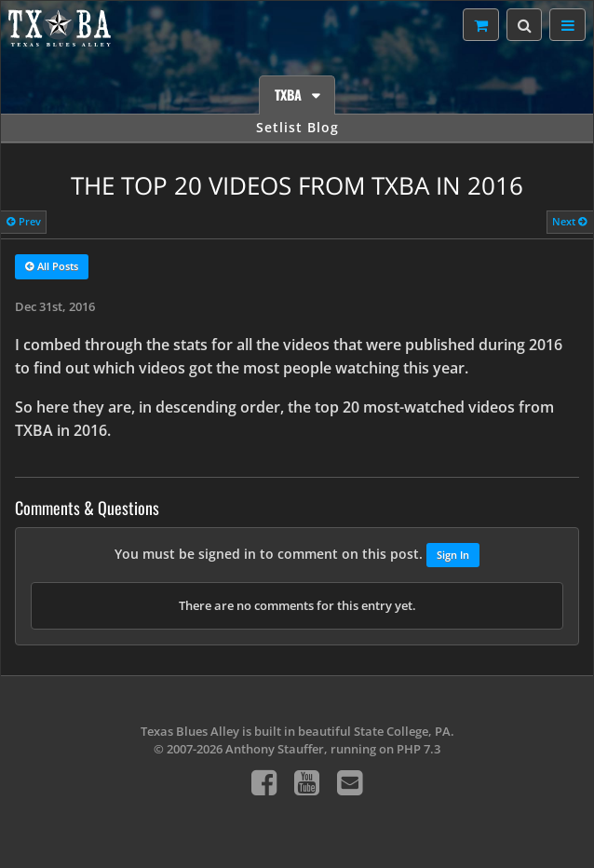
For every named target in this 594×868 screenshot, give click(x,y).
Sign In (453, 555)
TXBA (290, 95)
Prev (24, 221)
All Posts (52, 267)
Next (570, 221)
